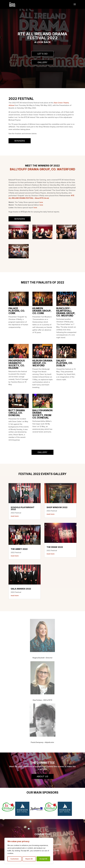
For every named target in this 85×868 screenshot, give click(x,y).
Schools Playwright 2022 (23, 508)
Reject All (29, 859)
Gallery (42, 62)
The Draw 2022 (55, 547)
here (41, 202)
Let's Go (42, 54)
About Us (42, 776)
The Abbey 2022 (19, 549)
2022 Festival (16, 513)
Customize (14, 859)
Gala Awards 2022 (21, 589)
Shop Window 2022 (57, 507)
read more (15, 516)
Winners (20, 141)
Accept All (43, 859)
